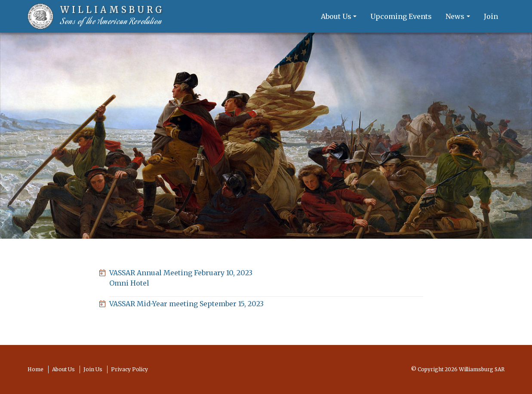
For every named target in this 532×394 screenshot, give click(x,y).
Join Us (93, 369)
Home (35, 369)
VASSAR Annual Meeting (266, 278)
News (455, 16)
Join (491, 16)
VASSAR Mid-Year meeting (186, 304)
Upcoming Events (401, 16)
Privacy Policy (129, 369)
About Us (336, 16)
